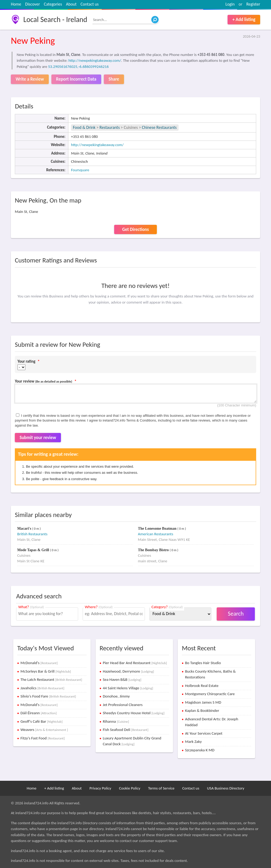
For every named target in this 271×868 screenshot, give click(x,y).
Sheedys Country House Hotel (134, 713)
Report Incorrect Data (76, 79)
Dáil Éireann (39, 713)
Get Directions (135, 229)
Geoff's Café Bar (41, 721)
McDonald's (39, 663)
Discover (32, 4)
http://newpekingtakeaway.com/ (95, 60)
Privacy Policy (100, 788)
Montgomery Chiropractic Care (210, 694)
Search (236, 614)
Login (230, 4)
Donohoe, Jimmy (116, 696)
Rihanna (116, 721)
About (71, 4)
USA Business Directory (226, 788)
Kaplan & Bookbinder (202, 711)
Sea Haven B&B (122, 680)
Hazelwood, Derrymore (128, 671)
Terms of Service (161, 788)
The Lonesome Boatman (158, 529)
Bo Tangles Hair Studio (203, 663)
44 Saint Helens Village (128, 688)
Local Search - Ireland (55, 19)
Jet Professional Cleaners (123, 705)
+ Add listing (244, 19)
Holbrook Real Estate (202, 686)
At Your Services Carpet (204, 733)
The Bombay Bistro (154, 550)
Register (253, 4)
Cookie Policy (130, 788)
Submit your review (38, 438)
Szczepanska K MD (200, 750)
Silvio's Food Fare (48, 696)
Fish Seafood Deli (126, 730)
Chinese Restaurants (159, 127)
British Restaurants (32, 534)
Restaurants (109, 127)
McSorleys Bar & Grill (46, 671)
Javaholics (42, 688)
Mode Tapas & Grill (34, 550)
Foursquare (80, 170)
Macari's (25, 529)
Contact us (90, 4)
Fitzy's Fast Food (43, 738)
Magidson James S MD (203, 702)
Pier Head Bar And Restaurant (135, 663)
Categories (53, 4)
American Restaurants (156, 534)
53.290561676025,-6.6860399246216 (79, 67)
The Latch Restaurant (51, 680)
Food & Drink (84, 127)
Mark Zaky (193, 742)
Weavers (44, 730)
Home (16, 4)
